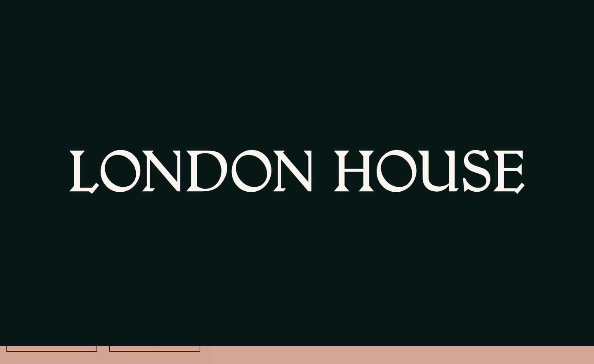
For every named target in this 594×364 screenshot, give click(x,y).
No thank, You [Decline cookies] (52, 344)
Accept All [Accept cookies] (155, 344)
